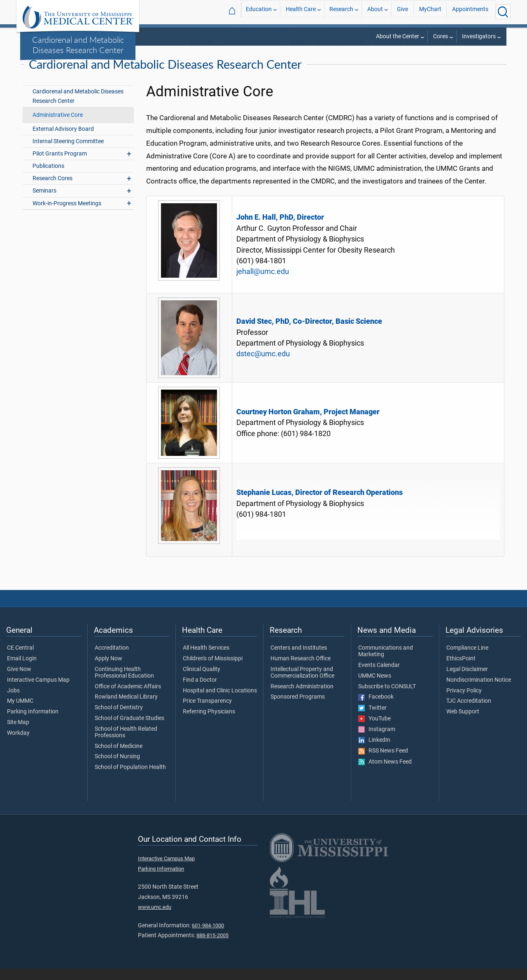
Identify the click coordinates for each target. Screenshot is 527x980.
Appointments (470, 12)
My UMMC (20, 713)
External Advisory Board (63, 140)
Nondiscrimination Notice (479, 691)
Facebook (376, 708)
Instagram (377, 741)
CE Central (20, 659)
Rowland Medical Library (126, 708)
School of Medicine (119, 757)
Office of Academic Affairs (128, 698)
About (375, 12)
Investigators (479, 36)
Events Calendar (379, 676)
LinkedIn (374, 751)
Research (341, 12)
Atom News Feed (385, 773)
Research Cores (52, 190)
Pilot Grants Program (60, 165)
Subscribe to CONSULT (387, 698)
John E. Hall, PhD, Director (280, 229)
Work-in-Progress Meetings (67, 215)
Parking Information (33, 723)
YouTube (374, 730)
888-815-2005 (212, 946)
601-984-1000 (208, 937)
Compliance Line (467, 659)
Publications (48, 178)
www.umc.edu (155, 918)
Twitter (372, 719)
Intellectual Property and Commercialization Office (302, 684)
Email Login (22, 670)
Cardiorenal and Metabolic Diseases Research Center (78, 45)
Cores (441, 36)
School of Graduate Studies (129, 729)
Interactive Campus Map (38, 691)
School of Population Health (130, 778)
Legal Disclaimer (467, 680)
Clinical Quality (202, 680)
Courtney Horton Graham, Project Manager (308, 423)
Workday (18, 744)
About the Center (398, 36)
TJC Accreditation (469, 713)
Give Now (19, 680)
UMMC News (375, 687)
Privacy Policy (464, 702)
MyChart (430, 12)
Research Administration (302, 698)
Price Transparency (207, 713)
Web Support (463, 723)
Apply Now (108, 670)
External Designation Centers (327, 54)
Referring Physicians (209, 723)
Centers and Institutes (252, 54)
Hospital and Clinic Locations (220, 702)
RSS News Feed (383, 762)
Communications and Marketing (386, 662)
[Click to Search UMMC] (503, 12)
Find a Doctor (200, 691)
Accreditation (112, 659)
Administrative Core (58, 126)
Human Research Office (301, 670)
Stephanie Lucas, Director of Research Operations (319, 504)
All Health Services (206, 659)
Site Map (18, 734)
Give (402, 12)
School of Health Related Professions (126, 743)
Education (259, 12)
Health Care (301, 12)
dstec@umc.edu (263, 365)
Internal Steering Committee (68, 152)
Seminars (44, 202)
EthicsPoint (461, 670)
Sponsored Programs (298, 708)
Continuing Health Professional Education (124, 684)
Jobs (13, 702)
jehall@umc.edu (263, 283)
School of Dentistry (119, 719)
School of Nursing (117, 768)
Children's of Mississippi (213, 670)
